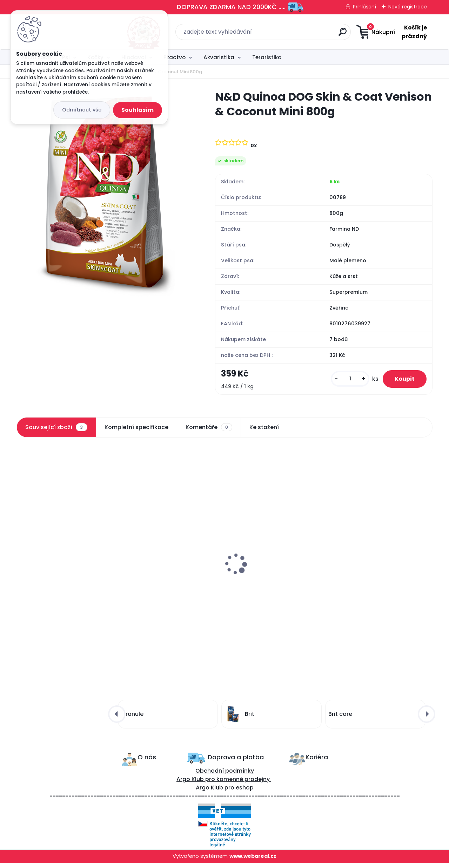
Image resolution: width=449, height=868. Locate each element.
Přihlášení (364, 7)
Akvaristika (219, 57)
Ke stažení (264, 430)
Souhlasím (138, 110)
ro (212, 784)
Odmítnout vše (82, 110)
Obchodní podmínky (225, 776)
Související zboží (56, 430)
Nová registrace (408, 7)
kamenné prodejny (242, 784)
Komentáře (209, 430)
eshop (244, 793)
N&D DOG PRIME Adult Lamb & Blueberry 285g (273, 581)
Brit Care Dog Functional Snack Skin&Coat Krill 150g (65, 581)
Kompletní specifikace (136, 430)
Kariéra (317, 762)
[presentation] (21, 551)
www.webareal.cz (253, 861)
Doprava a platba (235, 762)
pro (229, 793)
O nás (147, 762)
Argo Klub (190, 784)
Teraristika (267, 57)
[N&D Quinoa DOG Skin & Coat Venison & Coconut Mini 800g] (105, 195)
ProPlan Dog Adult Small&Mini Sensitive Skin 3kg (168, 581)
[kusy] (344, 381)
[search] (294, 35)
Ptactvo (175, 57)
